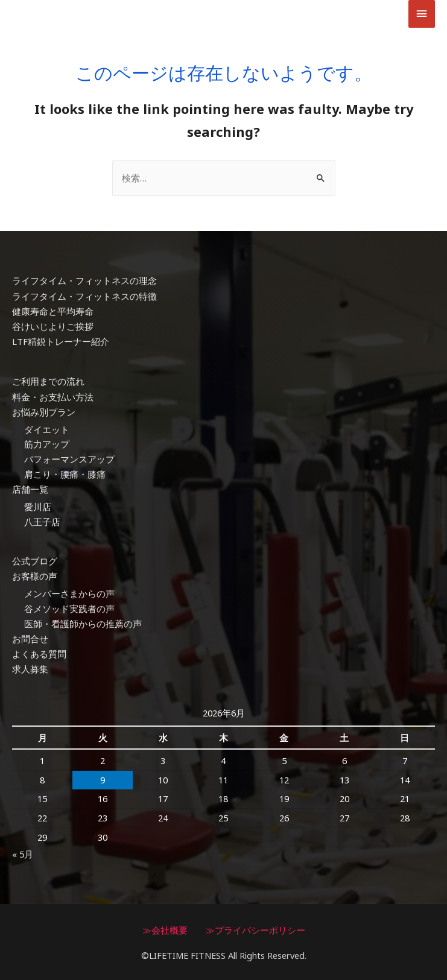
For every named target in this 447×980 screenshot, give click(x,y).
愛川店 (38, 507)
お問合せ (30, 639)
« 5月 (23, 853)
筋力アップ (47, 445)
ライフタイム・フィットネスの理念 (84, 283)
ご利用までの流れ (48, 383)
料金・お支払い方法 (53, 398)
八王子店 (42, 522)
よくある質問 (39, 654)
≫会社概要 (165, 929)
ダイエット (47, 430)
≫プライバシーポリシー (255, 929)
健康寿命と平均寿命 (53, 314)
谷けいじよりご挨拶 (53, 329)
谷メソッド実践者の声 (69, 609)
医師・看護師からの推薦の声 (83, 624)
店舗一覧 (30, 490)
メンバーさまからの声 (69, 594)
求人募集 (30, 669)
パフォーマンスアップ (69, 460)
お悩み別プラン (44, 413)
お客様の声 (35, 577)
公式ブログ (35, 561)
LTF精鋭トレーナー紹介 (61, 344)
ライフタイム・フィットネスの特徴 (84, 299)
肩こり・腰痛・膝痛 (65, 475)
